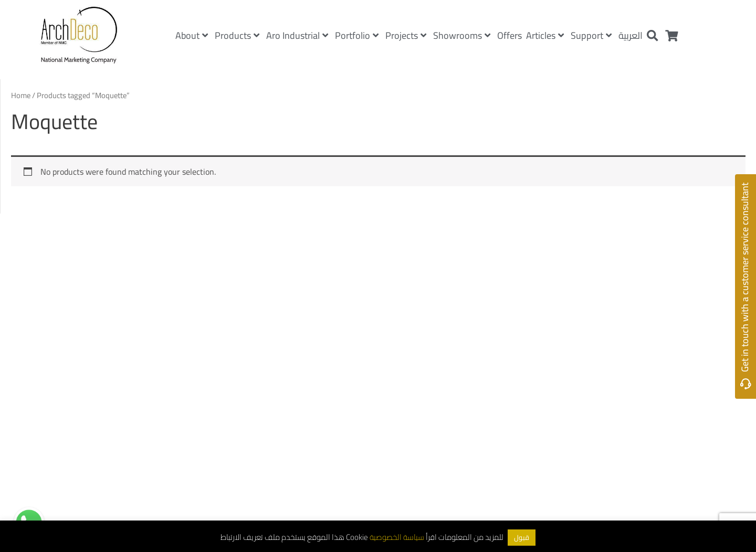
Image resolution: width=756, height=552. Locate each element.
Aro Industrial (297, 35)
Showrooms (462, 35)
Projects (406, 35)
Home (21, 95)
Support (591, 35)
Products (237, 35)
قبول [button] (522, 537)
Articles (545, 35)
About (192, 35)
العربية (631, 35)
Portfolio (357, 35)
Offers (510, 35)
